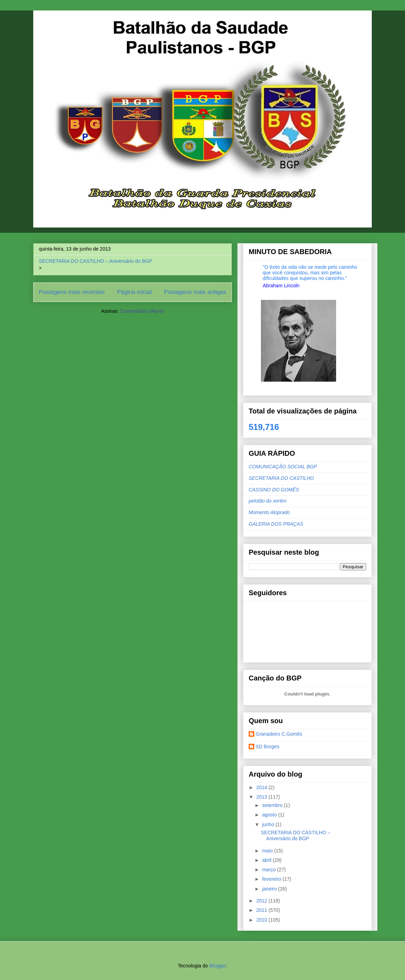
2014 (262, 787)
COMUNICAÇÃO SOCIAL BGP (283, 467)
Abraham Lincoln (281, 286)
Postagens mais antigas (195, 292)
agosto (270, 815)
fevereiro (272, 879)
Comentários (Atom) (142, 311)
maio (268, 851)
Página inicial (134, 292)
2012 (262, 901)
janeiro (270, 889)
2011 (262, 910)
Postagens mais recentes (72, 292)
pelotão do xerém (268, 501)
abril (267, 860)
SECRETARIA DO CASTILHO (281, 478)
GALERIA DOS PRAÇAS (276, 524)
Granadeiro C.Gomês (279, 734)
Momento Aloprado (269, 512)
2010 (262, 920)
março (269, 870)
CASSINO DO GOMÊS (274, 490)
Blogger (217, 966)
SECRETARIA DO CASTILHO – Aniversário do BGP (95, 261)
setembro (273, 805)
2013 (262, 797)
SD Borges (268, 747)
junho (269, 824)
